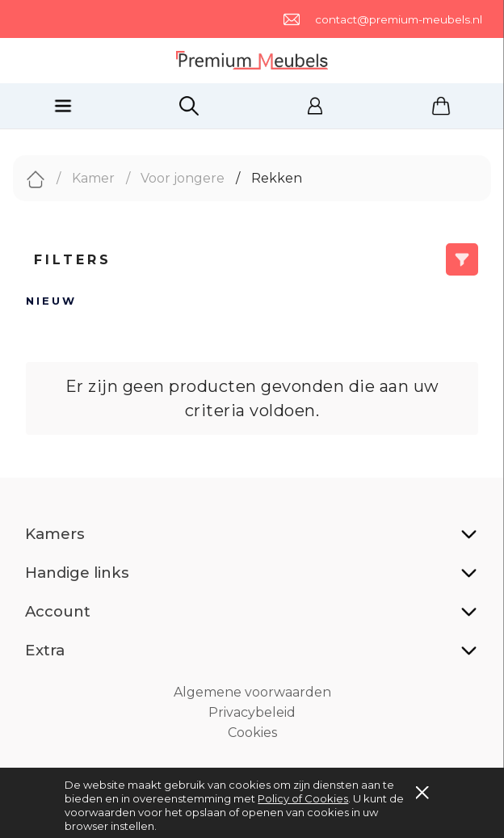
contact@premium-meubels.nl (399, 19)
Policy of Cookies (303, 798)
